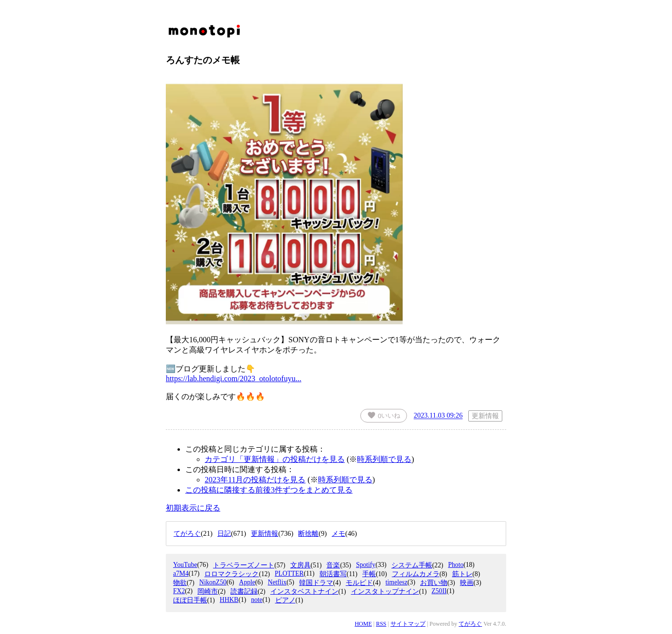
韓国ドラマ (316, 583)
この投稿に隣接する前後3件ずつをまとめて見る (269, 490)
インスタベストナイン (304, 591)
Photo (456, 565)
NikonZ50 (213, 582)
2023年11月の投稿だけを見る (255, 480)
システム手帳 (412, 565)
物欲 (180, 583)
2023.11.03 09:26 (438, 416)
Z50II (439, 591)
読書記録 (244, 591)
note (256, 600)
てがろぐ (470, 624)
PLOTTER (289, 573)
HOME (363, 624)
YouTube (185, 565)
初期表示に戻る (193, 508)
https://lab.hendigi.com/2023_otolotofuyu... (234, 379)
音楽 (333, 565)
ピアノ (285, 600)
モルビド (359, 583)
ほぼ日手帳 (190, 600)
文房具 (301, 565)
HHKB (229, 600)
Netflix (277, 582)
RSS (381, 624)
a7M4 (181, 573)
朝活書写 (333, 574)
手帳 (369, 574)
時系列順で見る (384, 459)
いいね (384, 415)
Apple (247, 582)
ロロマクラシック (231, 574)
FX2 (179, 591)
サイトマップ (408, 624)
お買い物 (434, 583)
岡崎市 (208, 591)
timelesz (397, 582)
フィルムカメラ (416, 574)
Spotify (366, 565)
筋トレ (462, 574)
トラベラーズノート (244, 565)
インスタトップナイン (385, 591)
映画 (467, 583)
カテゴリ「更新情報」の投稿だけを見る (275, 459)
